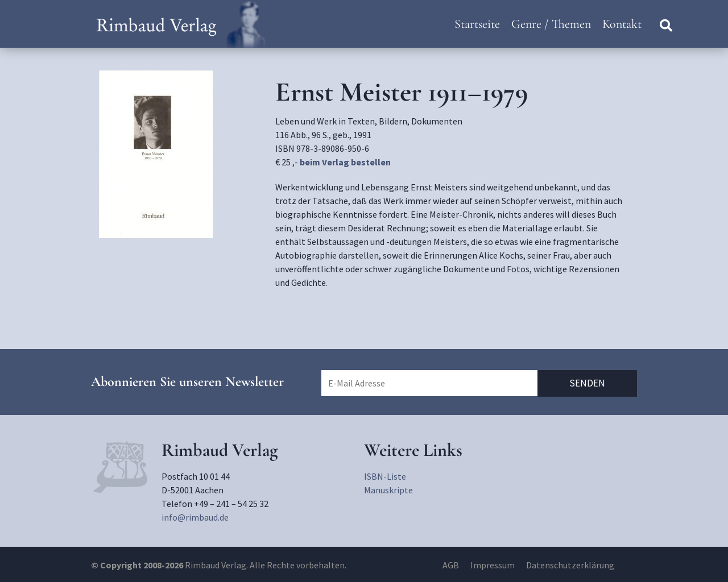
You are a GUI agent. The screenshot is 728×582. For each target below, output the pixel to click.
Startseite (477, 24)
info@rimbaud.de (195, 517)
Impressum (493, 565)
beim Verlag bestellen (345, 162)
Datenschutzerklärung (570, 565)
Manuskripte (388, 490)
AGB (451, 565)
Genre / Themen (551, 24)
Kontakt (622, 24)
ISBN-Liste (385, 476)
